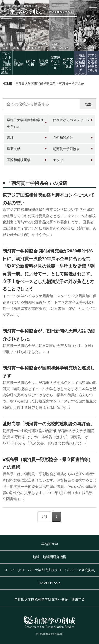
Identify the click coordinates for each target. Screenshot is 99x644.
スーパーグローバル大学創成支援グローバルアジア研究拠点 (50, 570)
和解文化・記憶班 (68, 63)
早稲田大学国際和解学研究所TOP (25, 123)
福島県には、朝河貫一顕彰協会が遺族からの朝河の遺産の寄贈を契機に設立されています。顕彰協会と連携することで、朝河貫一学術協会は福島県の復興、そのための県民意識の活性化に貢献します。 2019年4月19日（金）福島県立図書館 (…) (49, 487)
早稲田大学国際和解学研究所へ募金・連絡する (50, 599)
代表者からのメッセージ (71, 120)
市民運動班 (43, 63)
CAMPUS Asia (49, 583)
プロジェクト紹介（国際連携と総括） (6, 63)
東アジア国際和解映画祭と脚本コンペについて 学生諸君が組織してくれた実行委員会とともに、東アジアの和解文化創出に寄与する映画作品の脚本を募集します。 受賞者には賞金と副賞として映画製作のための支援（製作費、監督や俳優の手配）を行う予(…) (49, 222)
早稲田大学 (50, 544)
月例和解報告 (63, 138)
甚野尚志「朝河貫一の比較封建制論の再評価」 (49, 424)
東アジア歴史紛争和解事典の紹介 (93, 63)
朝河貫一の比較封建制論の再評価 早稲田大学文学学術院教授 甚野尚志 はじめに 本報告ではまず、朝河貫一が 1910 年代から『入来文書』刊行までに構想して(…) (48, 437)
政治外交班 (31, 63)
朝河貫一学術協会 (66, 149)
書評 (10, 138)
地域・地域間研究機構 (49, 557)
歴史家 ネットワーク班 (56, 63)
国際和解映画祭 (19, 160)
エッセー (60, 160)
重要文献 (14, 149)
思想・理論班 (19, 63)
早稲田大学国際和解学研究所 (80, 63)
